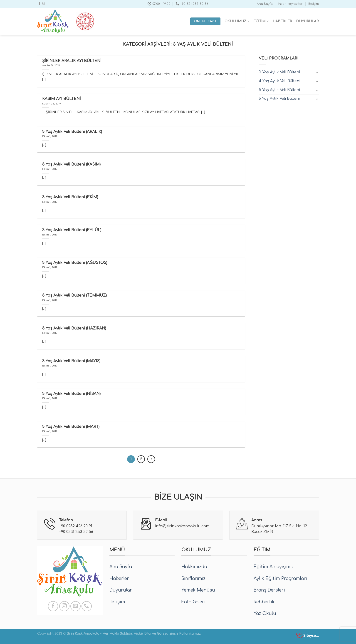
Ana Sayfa (265, 4)
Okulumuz (237, 21)
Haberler (282, 21)
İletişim (314, 4)
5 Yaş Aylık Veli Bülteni (279, 90)
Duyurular (307, 21)
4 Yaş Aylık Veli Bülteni (279, 81)
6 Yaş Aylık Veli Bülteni (279, 99)
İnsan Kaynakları (291, 4)
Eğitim (261, 21)
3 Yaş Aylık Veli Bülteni (279, 72)
